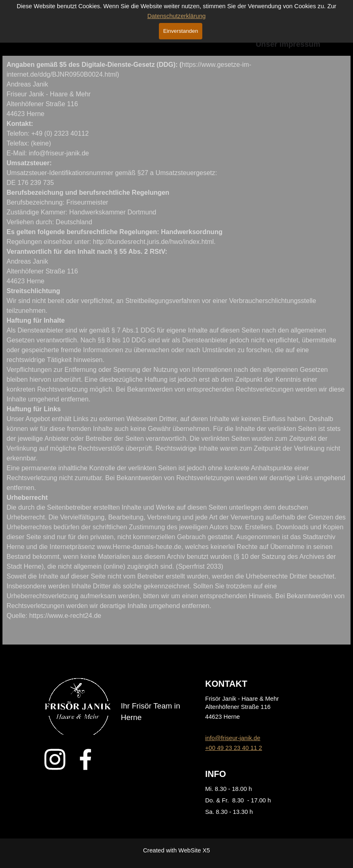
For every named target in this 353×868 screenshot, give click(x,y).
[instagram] (55, 759)
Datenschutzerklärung (177, 16)
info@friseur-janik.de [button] (233, 738)
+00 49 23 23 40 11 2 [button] (234, 748)
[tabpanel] (176, 350)
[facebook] (86, 759)
